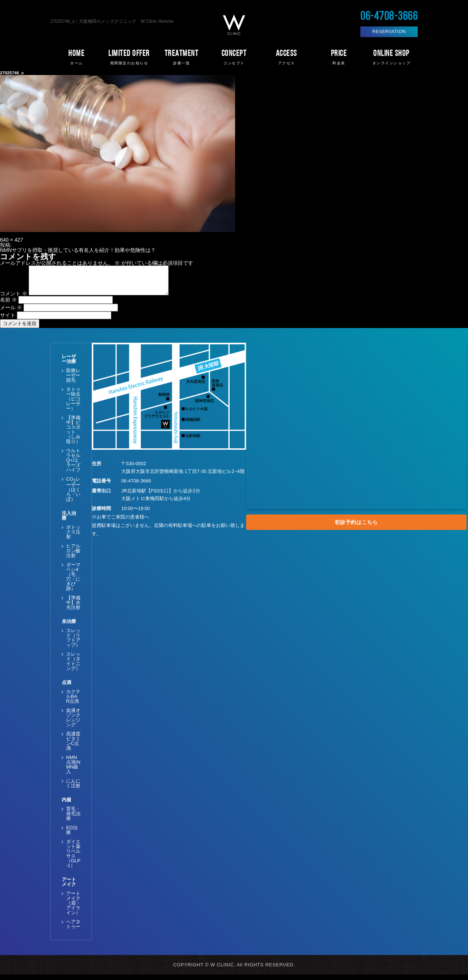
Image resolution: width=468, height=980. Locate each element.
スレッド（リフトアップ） (73, 643)
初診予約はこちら (356, 528)
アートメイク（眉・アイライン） (73, 908)
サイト (8, 321)
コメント (14, 299)
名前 (8, 305)
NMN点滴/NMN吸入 (73, 770)
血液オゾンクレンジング (73, 723)
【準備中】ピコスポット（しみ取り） (73, 435)
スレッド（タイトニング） (73, 667)
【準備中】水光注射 (73, 608)
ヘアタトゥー (73, 930)
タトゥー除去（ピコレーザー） (73, 404)
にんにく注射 (73, 789)
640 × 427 (12, 240)
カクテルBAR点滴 (73, 702)
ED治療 (72, 835)
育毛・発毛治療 (73, 819)
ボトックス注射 (73, 537)
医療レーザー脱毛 (73, 381)
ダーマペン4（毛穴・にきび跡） (73, 582)
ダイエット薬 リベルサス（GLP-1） (73, 859)
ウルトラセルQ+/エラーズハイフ (73, 466)
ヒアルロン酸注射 (73, 556)
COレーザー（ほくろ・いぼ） (73, 495)
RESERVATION (389, 32)
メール (11, 313)
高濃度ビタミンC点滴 (73, 746)
